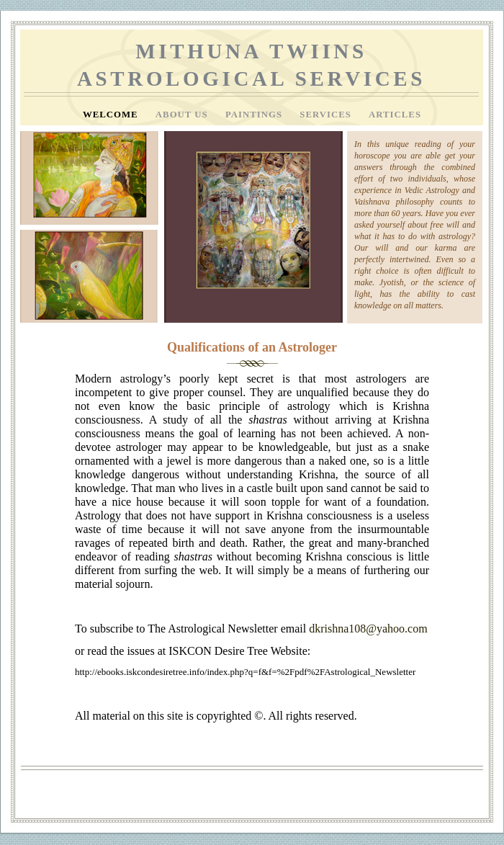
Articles (395, 115)
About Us (183, 115)
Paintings (255, 115)
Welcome (112, 115)
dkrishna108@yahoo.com (368, 629)
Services (327, 115)
